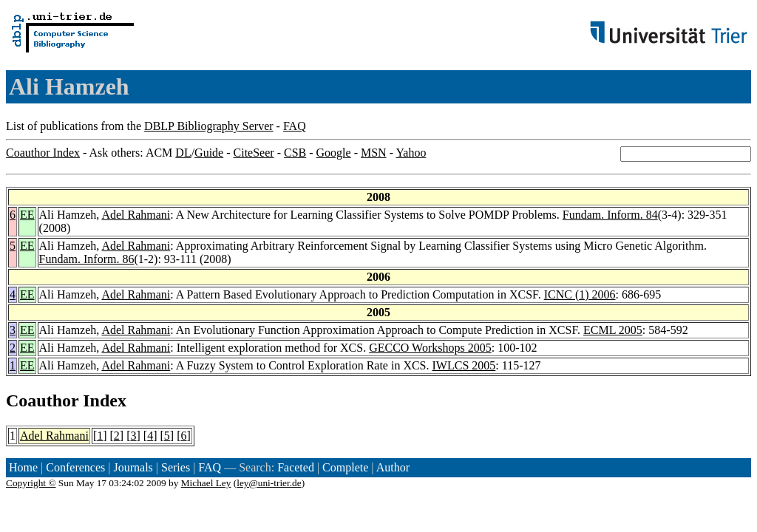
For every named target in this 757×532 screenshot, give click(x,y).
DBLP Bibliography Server (209, 126)
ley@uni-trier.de (269, 483)
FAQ (295, 126)
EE (27, 215)
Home (23, 467)
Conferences (75, 467)
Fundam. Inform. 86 (87, 259)
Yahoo (411, 153)
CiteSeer (254, 153)
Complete (345, 467)
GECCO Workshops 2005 (430, 348)
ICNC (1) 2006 (580, 294)
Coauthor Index (43, 153)
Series (176, 467)
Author (393, 467)
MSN (374, 153)
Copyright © (31, 483)
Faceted (296, 467)
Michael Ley (206, 483)
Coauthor (42, 400)
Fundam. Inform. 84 (610, 215)
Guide (209, 153)
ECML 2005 (613, 330)
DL (183, 153)
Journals (133, 467)
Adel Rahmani (136, 215)
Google (334, 153)
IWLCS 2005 (464, 365)
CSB (295, 153)
